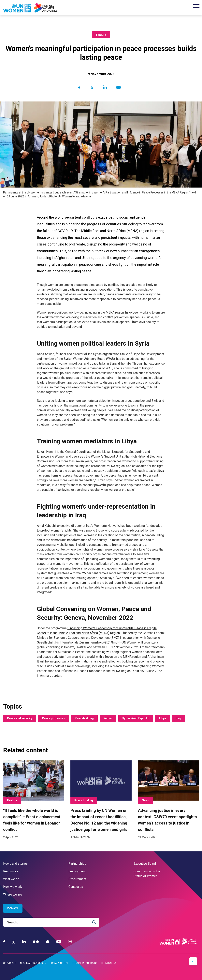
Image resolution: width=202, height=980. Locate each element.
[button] (193, 961)
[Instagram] (70, 942)
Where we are (13, 894)
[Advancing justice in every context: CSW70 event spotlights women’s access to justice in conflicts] (168, 800)
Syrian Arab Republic (136, 718)
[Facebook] (4, 942)
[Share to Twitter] (92, 87)
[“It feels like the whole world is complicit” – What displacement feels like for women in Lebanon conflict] (34, 800)
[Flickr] (36, 942)
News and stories (15, 864)
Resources (11, 871)
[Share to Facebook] (79, 87)
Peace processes (53, 718)
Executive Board (145, 864)
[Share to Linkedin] (105, 87)
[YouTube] (59, 942)
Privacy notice (59, 963)
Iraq (178, 718)
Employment (77, 871)
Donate (13, 908)
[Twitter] (14, 942)
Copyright (10, 963)
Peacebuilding (84, 718)
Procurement (77, 879)
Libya (162, 718)
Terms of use (109, 963)
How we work (13, 887)
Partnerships (77, 864)
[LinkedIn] (24, 942)
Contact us (76, 887)
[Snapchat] (48, 942)
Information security (33, 963)
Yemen (108, 718)
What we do (11, 879)
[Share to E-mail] (118, 87)
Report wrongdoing (85, 963)
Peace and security (20, 718)
